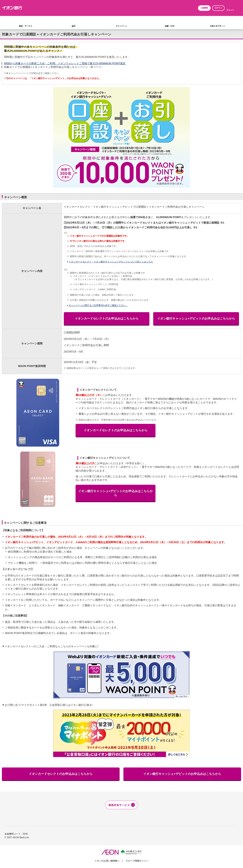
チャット (230, 10)
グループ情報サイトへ (137, 861)
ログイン (218, 8)
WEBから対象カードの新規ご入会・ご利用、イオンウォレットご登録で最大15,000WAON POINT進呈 (65, 63)
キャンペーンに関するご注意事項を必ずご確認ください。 (98, 305)
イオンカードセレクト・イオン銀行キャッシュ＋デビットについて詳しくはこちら (111, 262)
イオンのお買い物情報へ (107, 861)
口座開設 (204, 8)
